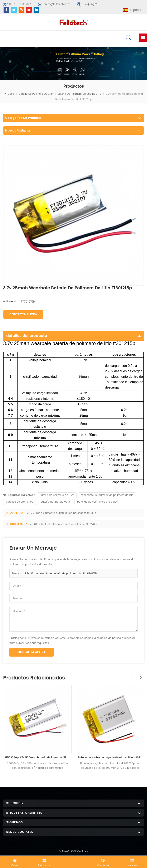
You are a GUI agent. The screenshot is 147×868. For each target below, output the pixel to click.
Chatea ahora (74, 861)
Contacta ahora (23, 314)
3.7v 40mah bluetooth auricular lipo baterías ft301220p (62, 524)
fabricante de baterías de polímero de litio (107, 495)
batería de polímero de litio (36, 94)
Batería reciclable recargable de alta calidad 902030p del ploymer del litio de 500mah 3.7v (110, 758)
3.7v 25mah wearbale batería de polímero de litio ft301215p (62, 574)
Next (140, 675)
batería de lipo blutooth (55, 502)
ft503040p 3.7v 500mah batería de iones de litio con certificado (37, 758)
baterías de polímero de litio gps (97, 502)
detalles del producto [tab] (73, 336)
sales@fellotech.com (57, 4)
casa (9, 94)
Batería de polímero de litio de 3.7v (79, 94)
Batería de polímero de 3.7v (57, 495)
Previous (131, 675)
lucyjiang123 (91, 4)
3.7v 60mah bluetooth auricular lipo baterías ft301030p (62, 513)
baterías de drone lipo (20, 502)
